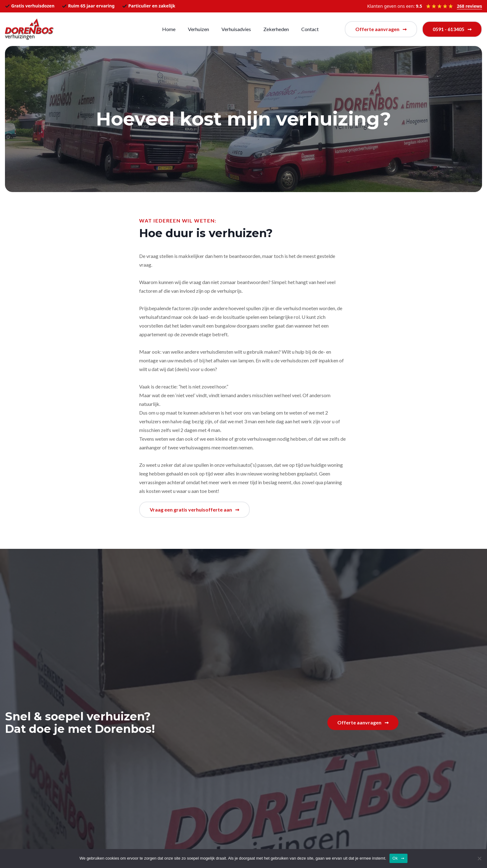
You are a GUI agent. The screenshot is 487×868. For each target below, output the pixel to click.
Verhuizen (198, 29)
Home (169, 29)
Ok (395, 858)
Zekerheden (276, 29)
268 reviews (469, 6)
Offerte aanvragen (377, 29)
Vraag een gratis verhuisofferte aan (191, 510)
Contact (310, 29)
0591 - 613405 (448, 29)
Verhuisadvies (236, 29)
